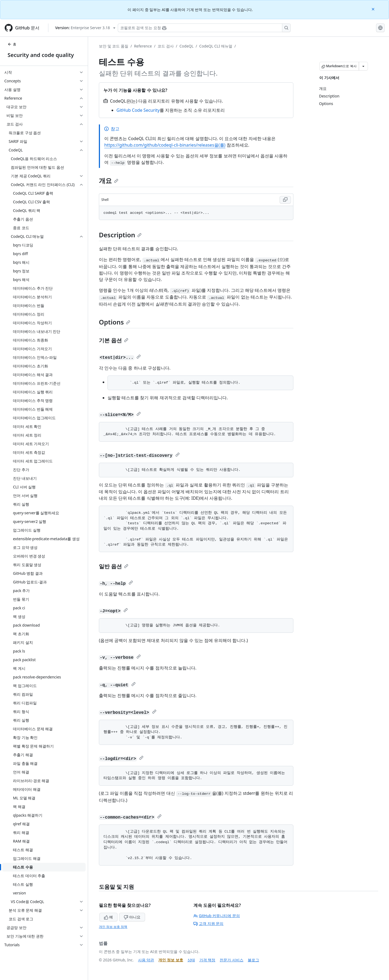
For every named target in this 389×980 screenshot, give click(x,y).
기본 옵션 (114, 340)
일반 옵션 (114, 566)
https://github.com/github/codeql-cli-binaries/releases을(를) (165, 145)
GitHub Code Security (138, 110)
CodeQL (186, 46)
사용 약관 (146, 960)
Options (115, 322)
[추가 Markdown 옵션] (363, 66)
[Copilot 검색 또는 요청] (204, 28)
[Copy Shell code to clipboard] (285, 200)
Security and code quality (41, 55)
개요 (109, 180)
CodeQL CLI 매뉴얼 (216, 46)
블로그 (253, 960)
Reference (143, 46)
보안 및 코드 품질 (114, 46)
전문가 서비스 (232, 960)
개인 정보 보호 (171, 960)
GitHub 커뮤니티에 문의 (217, 916)
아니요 (132, 917)
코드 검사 (166, 46)
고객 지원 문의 (208, 923)
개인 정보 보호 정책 (113, 927)
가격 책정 (207, 960)
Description (120, 235)
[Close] (374, 9)
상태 (191, 960)
